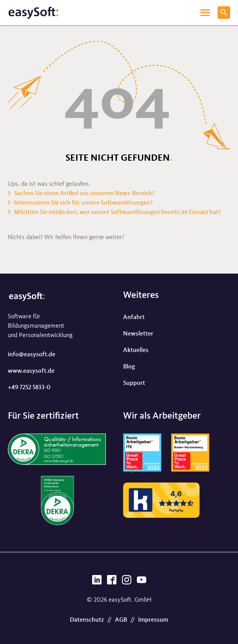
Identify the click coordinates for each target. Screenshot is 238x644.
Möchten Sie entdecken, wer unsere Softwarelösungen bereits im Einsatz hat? (118, 212)
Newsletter (138, 334)
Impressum (153, 620)
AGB (121, 620)
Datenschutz (87, 620)
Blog (129, 367)
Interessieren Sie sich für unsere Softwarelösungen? (84, 203)
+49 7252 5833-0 (29, 388)
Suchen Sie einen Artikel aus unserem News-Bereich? (84, 194)
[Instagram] (127, 582)
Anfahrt (134, 317)
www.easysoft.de (31, 371)
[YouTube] (142, 582)
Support (134, 383)
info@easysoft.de (32, 355)
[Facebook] (112, 582)
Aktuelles (136, 350)
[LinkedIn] (97, 582)
